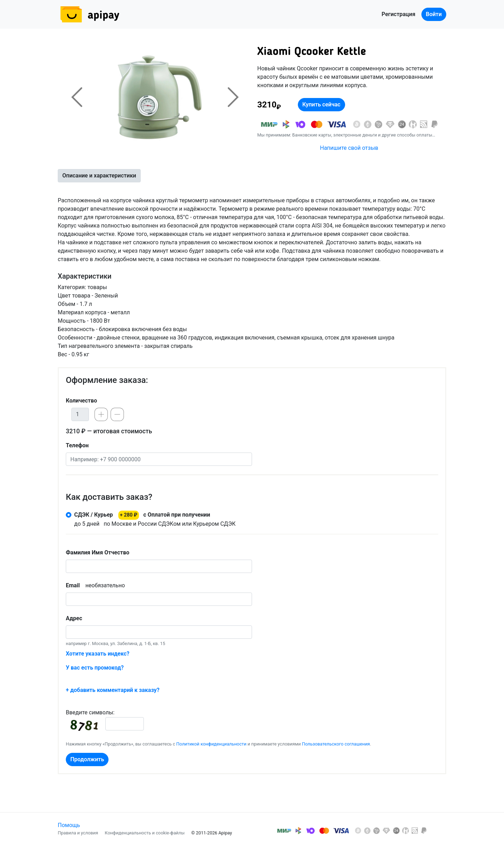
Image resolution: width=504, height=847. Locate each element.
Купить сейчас (321, 104)
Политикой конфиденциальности (212, 744)
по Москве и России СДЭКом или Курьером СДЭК (155, 519)
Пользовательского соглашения (336, 744)
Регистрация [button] (398, 14)
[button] (77, 97)
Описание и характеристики (99, 176)
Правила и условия (78, 833)
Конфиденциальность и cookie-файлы (145, 833)
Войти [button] (434, 14)
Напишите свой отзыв (349, 148)
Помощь (69, 825)
